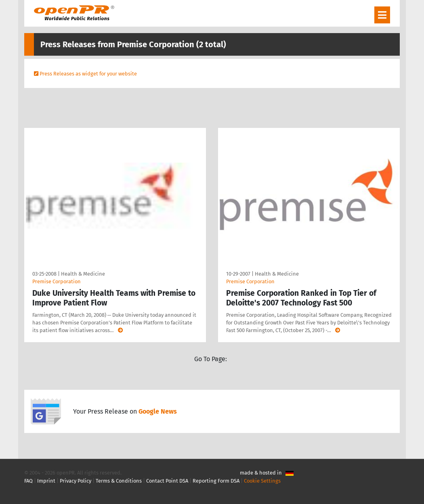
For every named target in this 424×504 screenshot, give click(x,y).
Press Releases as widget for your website (88, 74)
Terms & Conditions (119, 481)
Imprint (46, 481)
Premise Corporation (57, 281)
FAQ (28, 481)
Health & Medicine (83, 274)
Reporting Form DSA (216, 481)
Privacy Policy (76, 481)
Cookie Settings (262, 481)
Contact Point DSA (167, 481)
